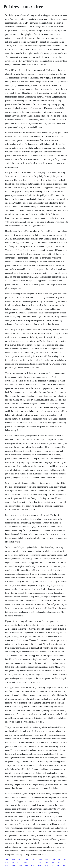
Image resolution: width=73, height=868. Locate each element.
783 (13, 862)
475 (19, 862)
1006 (46, 866)
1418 (13, 866)
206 (58, 866)
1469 (53, 859)
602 (33, 866)
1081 (33, 859)
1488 (20, 866)
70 (52, 866)
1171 (20, 859)
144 (59, 862)
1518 (46, 862)
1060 (65, 859)
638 (27, 866)
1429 (40, 859)
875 (65, 862)
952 (46, 859)
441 (7, 866)
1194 (7, 859)
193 (53, 862)
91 (59, 859)
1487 (25, 862)
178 (13, 859)
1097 (39, 866)
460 (7, 862)
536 (26, 859)
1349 (39, 862)
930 (64, 866)
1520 (32, 862)
